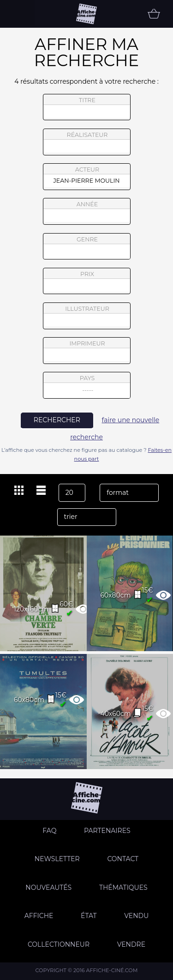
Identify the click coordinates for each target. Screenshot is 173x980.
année (87, 211)
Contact (123, 859)
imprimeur (87, 351)
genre (87, 248)
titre (87, 107)
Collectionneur (59, 944)
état (89, 916)
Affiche (39, 916)
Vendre (131, 944)
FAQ (49, 831)
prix (87, 281)
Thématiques (123, 888)
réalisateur (87, 142)
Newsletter (57, 859)
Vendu (136, 916)
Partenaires (107, 831)
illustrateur (87, 316)
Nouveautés (48, 888)
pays (87, 386)
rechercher (57, 420)
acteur (87, 177)
